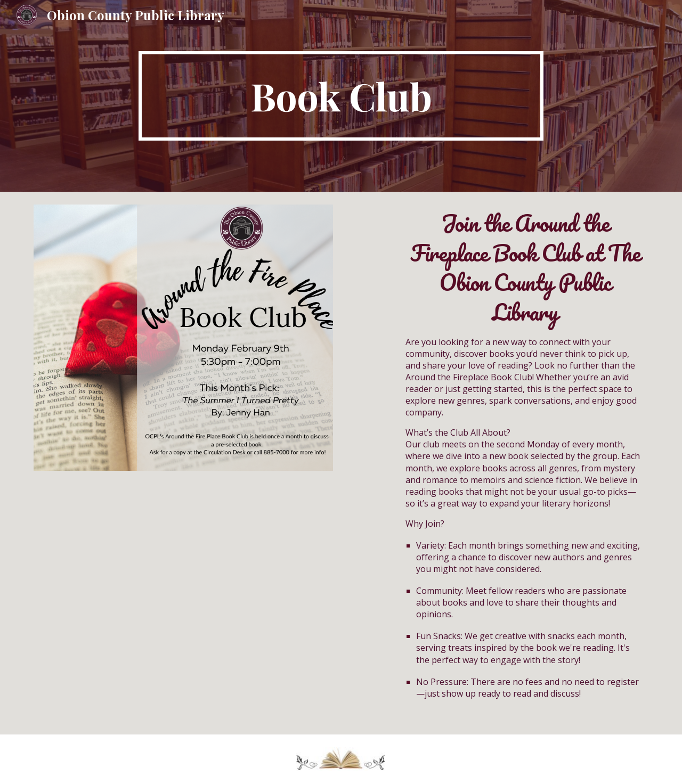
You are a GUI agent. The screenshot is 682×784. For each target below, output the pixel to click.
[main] (341, 96)
